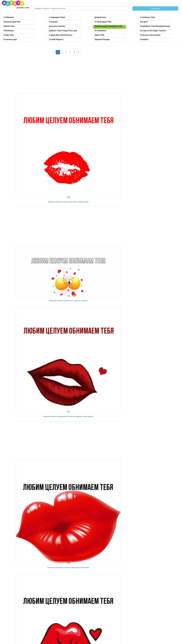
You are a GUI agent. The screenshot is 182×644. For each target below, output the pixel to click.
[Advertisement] (68, 75)
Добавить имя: (23, 8)
